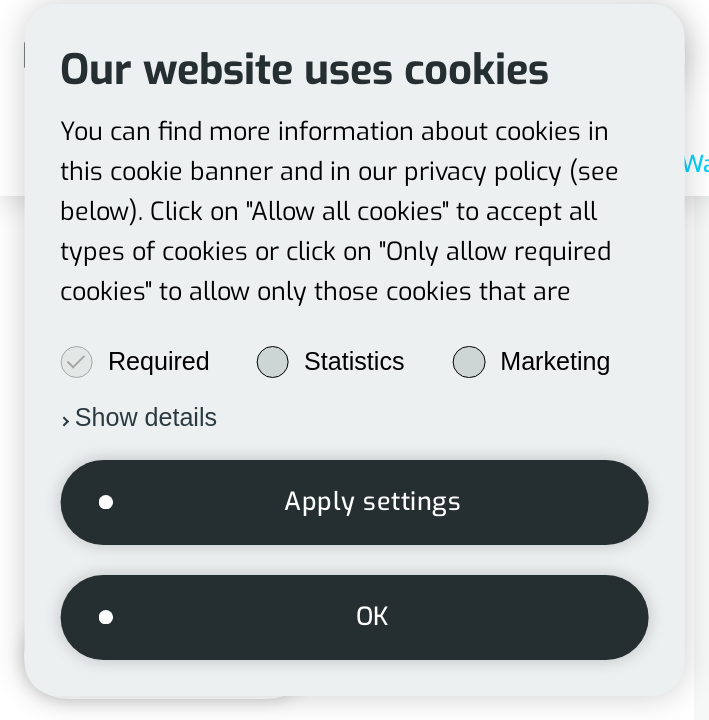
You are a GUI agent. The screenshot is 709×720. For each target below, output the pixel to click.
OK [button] (373, 616)
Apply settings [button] (372, 501)
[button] (138, 416)
